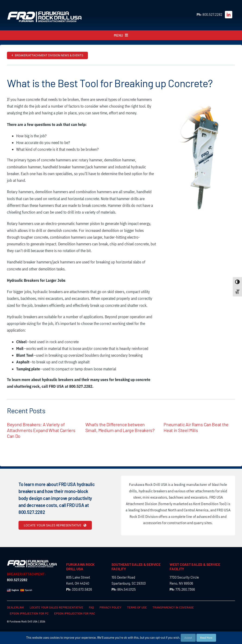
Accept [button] (188, 638)
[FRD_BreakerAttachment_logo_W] (45, 13)
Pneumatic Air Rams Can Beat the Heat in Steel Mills (196, 427)
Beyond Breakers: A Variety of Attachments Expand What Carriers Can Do (41, 430)
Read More (206, 638)
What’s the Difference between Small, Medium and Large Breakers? (120, 427)
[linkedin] (229, 15)
